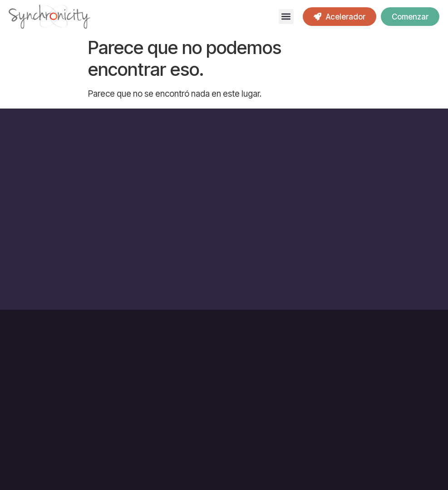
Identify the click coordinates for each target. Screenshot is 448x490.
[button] (286, 17)
